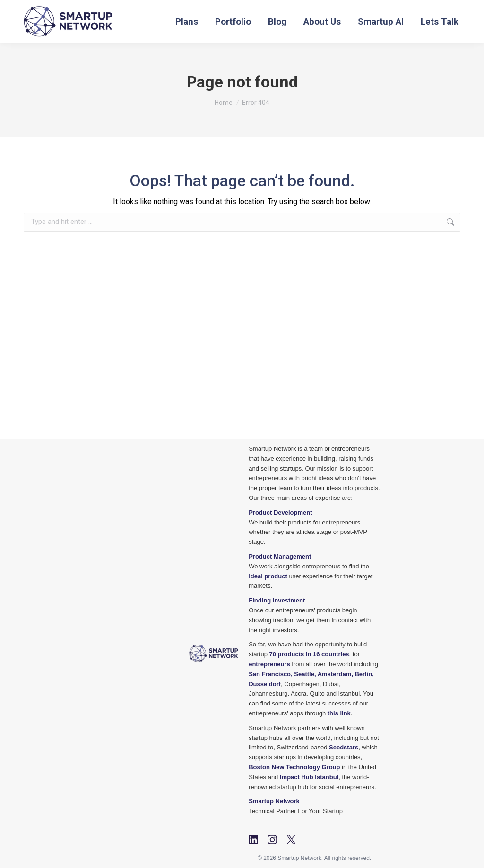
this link (339, 713)
